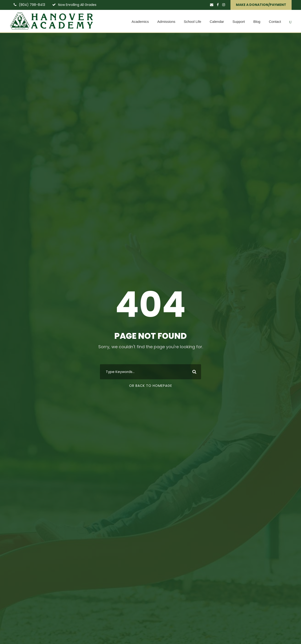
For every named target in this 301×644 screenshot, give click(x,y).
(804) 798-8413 (32, 5)
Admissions (166, 22)
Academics (140, 22)
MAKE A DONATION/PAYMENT (261, 5)
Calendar (217, 22)
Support (239, 22)
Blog (257, 22)
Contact (275, 22)
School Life (193, 22)
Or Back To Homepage (151, 386)
